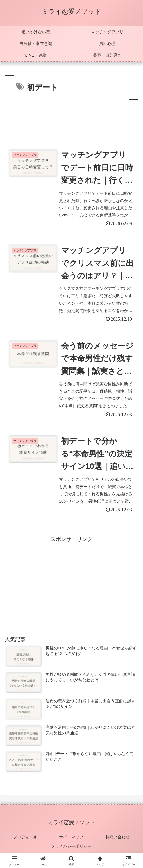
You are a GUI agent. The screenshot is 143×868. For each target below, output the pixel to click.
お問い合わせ (118, 835)
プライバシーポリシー (71, 844)
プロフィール (25, 835)
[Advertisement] (71, 119)
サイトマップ (71, 835)
